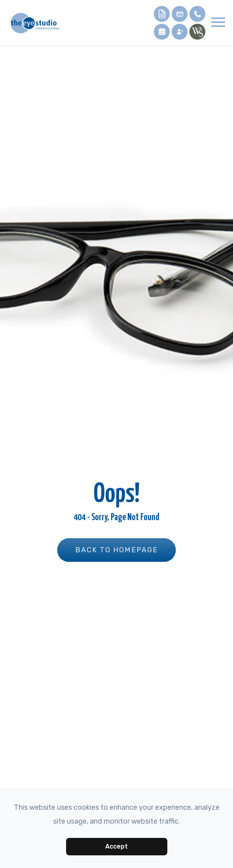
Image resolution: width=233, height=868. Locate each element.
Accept (116, 846)
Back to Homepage (116, 550)
